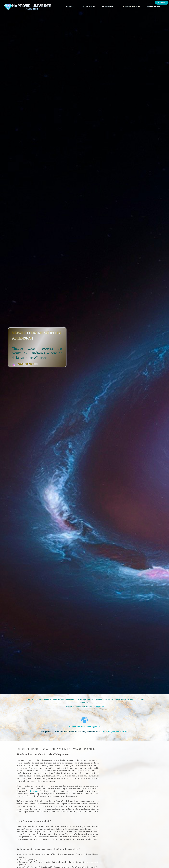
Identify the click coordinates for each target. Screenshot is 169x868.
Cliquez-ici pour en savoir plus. (115, 732)
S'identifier (162, 2)
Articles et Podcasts (28, 364)
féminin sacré (33, 791)
